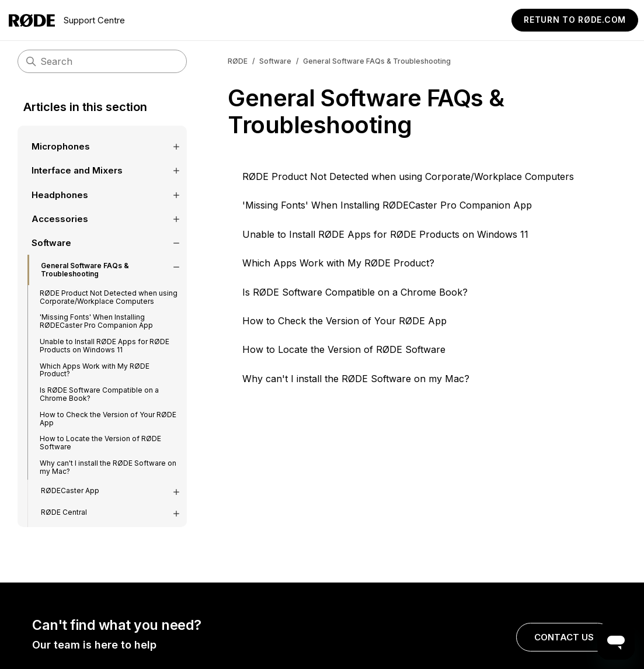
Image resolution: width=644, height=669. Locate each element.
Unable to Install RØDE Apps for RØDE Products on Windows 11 (385, 234)
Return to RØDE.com (575, 20)
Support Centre (67, 20)
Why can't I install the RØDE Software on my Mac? (356, 379)
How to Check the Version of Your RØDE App (344, 321)
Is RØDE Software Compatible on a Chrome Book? (355, 292)
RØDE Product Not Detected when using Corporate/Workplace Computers (408, 176)
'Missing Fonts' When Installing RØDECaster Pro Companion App (387, 205)
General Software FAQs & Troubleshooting (377, 61)
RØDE (238, 61)
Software (275, 61)
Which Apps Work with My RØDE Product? (338, 263)
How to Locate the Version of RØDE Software (344, 349)
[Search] (102, 61)
